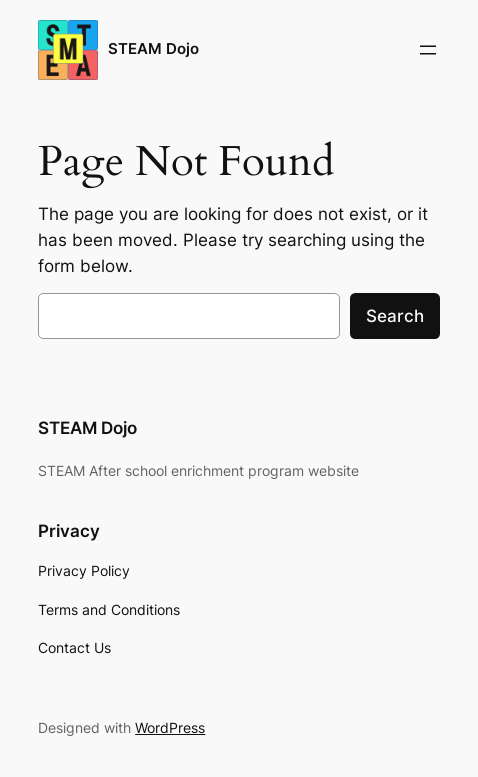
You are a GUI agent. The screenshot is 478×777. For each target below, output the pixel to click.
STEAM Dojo (153, 49)
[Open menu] (428, 50)
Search (395, 316)
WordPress (170, 727)
